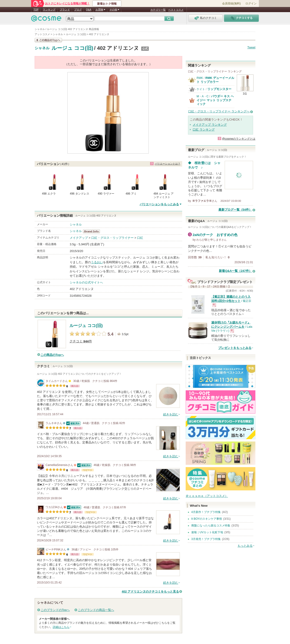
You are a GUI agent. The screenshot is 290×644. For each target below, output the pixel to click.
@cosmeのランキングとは (239, 139)
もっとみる (245, 546)
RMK (200, 78)
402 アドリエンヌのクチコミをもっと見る (150, 592)
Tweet (251, 47)
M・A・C (203, 96)
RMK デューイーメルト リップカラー (215, 80)
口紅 (140, 238)
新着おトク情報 (107, 4)
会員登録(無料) (231, 3)
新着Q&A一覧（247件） (235, 271)
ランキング (49, 10)
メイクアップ (79, 238)
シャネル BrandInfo (93, 231)
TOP (36, 10)
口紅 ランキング (204, 130)
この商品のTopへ (52, 355)
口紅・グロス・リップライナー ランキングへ (219, 111)
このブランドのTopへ (55, 610)
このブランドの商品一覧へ (96, 610)
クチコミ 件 (81, 341)
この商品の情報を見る (48, 40)
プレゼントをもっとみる (235, 348)
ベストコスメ (176, 10)
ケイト (201, 89)
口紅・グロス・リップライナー (112, 238)
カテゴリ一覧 (158, 10)
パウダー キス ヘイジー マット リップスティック (215, 100)
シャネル (42, 48)
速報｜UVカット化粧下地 (207, 532)
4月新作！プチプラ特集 (206, 512)
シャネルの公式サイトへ (86, 282)
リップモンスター (219, 89)
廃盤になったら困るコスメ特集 (211, 526)
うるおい (97, 262)
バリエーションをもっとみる (159, 204)
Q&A (89, 10)
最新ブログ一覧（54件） (235, 210)
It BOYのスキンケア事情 (207, 519)
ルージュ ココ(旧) (72, 48)
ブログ (78, 10)
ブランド (65, 10)
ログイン (251, 3)
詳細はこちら (61, 627)
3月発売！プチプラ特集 (206, 539)
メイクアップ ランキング (210, 125)
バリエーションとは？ (168, 164)
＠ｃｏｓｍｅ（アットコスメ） (207, 496)
